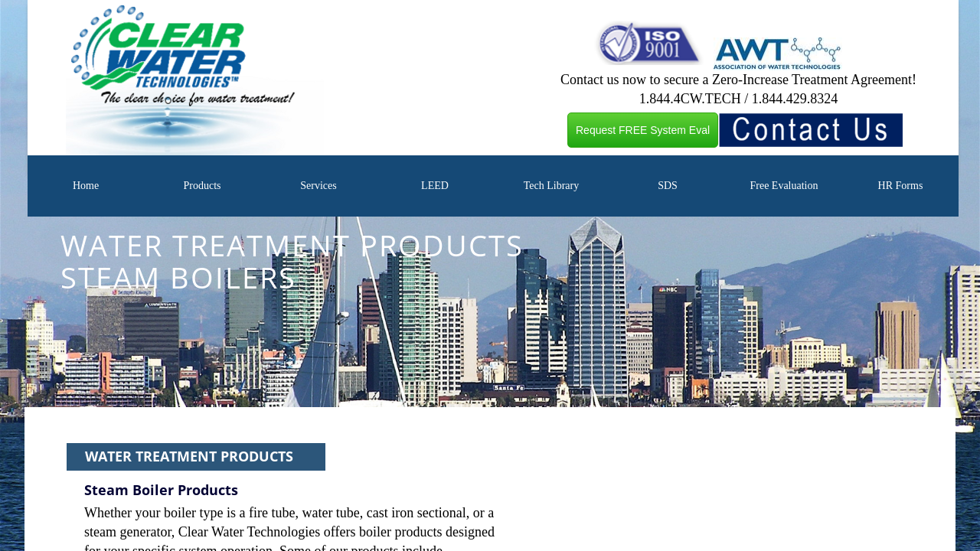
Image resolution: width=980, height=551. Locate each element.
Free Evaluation (784, 186)
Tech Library (551, 186)
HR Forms (901, 186)
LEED (435, 186)
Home (86, 186)
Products (202, 186)
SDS (668, 186)
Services (318, 186)
